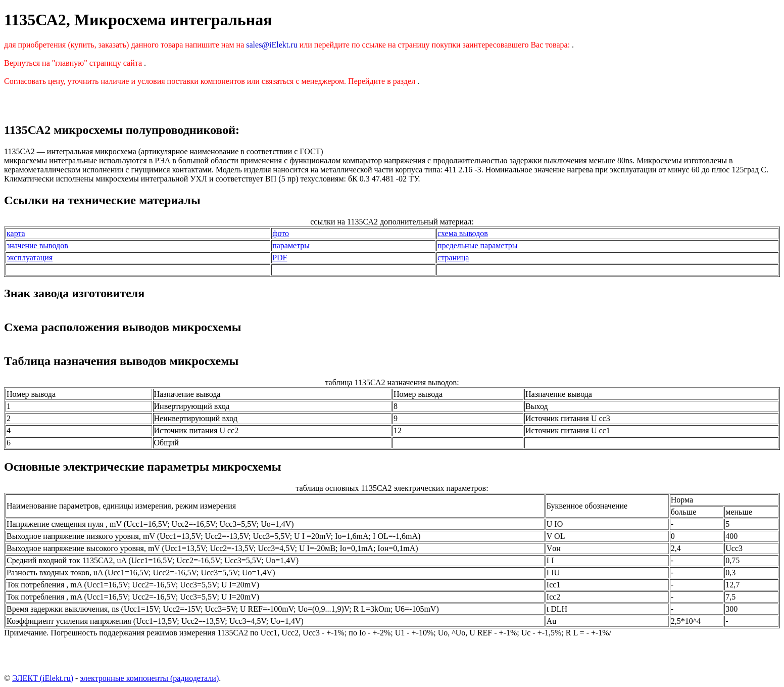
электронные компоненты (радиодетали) (149, 678)
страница (453, 258)
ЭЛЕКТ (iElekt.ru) (43, 678)
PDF (280, 258)
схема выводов (463, 233)
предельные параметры (477, 245)
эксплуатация (30, 258)
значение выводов (37, 245)
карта (16, 233)
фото (281, 233)
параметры (291, 245)
